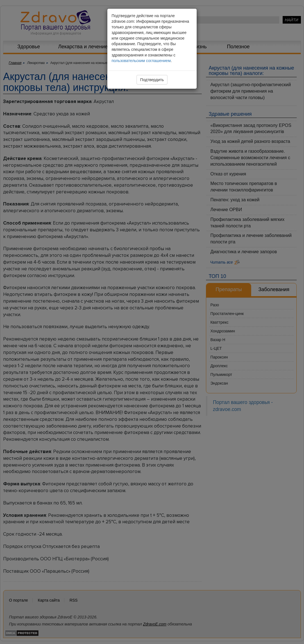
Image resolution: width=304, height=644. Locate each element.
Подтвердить (152, 80)
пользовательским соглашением (141, 61)
